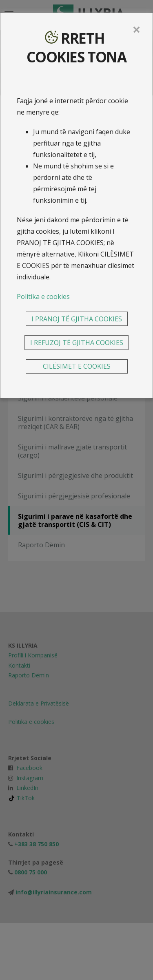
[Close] (136, 30)
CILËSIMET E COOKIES (77, 366)
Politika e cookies (43, 296)
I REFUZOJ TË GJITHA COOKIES (77, 343)
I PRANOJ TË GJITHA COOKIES (77, 319)
